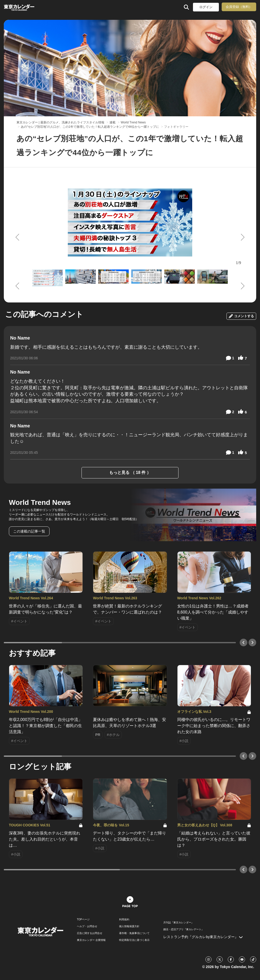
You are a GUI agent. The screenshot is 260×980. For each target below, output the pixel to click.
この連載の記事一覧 (29, 531)
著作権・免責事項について (134, 933)
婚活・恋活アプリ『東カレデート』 (184, 929)
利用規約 (124, 920)
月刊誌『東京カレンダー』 (178, 923)
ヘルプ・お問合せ (87, 926)
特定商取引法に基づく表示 (134, 940)
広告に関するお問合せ (90, 933)
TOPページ (83, 920)
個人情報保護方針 (129, 926)
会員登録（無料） (239, 7)
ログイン (206, 7)
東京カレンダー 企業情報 (91, 940)
